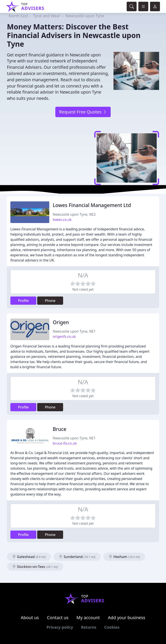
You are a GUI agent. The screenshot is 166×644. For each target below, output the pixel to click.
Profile (23, 301)
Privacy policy (60, 627)
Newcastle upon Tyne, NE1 (74, 331)
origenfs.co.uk (64, 336)
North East (18, 16)
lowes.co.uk (62, 220)
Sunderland (77, 557)
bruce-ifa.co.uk (65, 443)
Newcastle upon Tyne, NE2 (74, 214)
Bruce (60, 429)
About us (30, 618)
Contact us (58, 618)
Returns (89, 627)
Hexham (124, 557)
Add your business (127, 618)
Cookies (112, 627)
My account (88, 618)
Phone (50, 301)
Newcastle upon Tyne (85, 16)
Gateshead (29, 557)
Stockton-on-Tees (35, 567)
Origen (61, 322)
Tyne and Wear (47, 16)
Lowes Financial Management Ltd (92, 205)
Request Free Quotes (83, 112)
